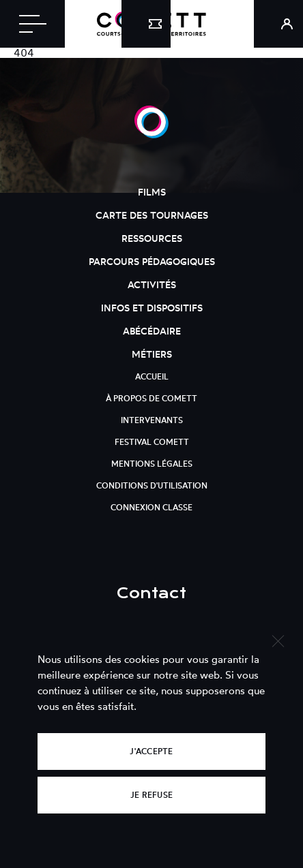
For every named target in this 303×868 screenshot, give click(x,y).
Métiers (152, 354)
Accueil (152, 376)
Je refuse (151, 795)
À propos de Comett (151, 398)
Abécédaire (152, 331)
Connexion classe (151, 507)
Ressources (152, 238)
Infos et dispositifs (152, 308)
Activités (152, 284)
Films (152, 192)
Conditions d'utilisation (152, 485)
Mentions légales (152, 464)
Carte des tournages (152, 215)
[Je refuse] (277, 639)
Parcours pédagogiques (152, 261)
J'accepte (151, 751)
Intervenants (152, 420)
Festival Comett (152, 442)
